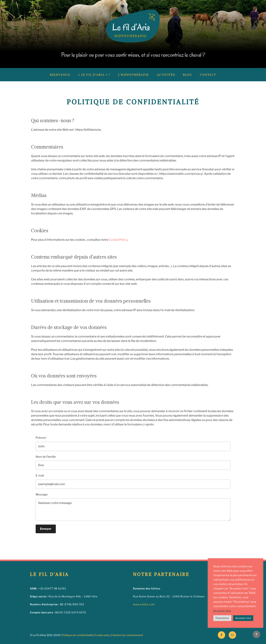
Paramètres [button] (222, 618)
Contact (208, 75)
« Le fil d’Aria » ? (94, 75)
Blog (187, 75)
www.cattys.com (144, 604)
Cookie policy (103, 635)
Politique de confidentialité (77, 635)
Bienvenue (60, 75)
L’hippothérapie (133, 75)
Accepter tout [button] (243, 618)
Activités (166, 75)
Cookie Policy (118, 240)
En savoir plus (222, 611)
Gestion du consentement (128, 635)
